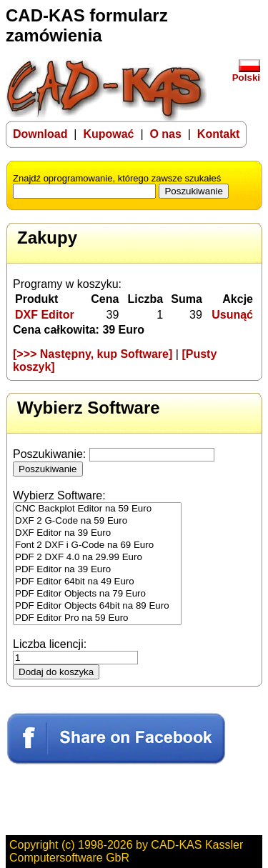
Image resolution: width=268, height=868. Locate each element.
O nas (165, 134)
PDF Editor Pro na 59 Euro (97, 618)
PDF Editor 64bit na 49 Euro (97, 582)
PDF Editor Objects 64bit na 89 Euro (97, 606)
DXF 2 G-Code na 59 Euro (97, 521)
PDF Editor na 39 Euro (97, 570)
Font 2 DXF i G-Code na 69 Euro (97, 545)
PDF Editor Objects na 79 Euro (97, 594)
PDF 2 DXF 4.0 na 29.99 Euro (97, 558)
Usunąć (232, 315)
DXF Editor (45, 315)
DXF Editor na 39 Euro (97, 533)
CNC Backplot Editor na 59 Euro (97, 509)
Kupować (108, 134)
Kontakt (219, 134)
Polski (246, 73)
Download (40, 134)
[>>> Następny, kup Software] (93, 354)
